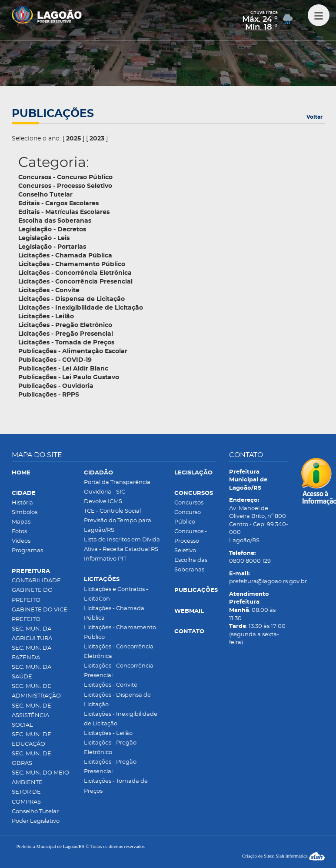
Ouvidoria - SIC (105, 492)
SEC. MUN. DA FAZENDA (32, 653)
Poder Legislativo (36, 821)
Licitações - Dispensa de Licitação (117, 700)
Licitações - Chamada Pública (114, 613)
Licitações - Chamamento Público (120, 633)
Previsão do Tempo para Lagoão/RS (118, 526)
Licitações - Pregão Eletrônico (110, 748)
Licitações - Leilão (108, 733)
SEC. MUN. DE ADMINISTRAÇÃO (36, 691)
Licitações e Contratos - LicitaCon (116, 594)
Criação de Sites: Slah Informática (283, 856)
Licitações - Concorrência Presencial (119, 671)
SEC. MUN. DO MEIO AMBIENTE (40, 778)
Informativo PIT (105, 559)
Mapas (21, 522)
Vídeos (21, 541)
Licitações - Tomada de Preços (116, 786)
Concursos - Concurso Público (191, 512)
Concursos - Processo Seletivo (191, 541)
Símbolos (25, 512)
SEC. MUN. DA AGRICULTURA (32, 634)
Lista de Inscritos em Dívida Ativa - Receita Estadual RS (122, 545)
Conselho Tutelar (35, 812)
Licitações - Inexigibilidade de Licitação (121, 719)
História (22, 503)
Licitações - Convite (111, 685)
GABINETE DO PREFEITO (32, 595)
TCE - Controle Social (112, 511)
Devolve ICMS (103, 502)
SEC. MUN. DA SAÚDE (32, 672)
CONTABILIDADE (36, 581)
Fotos (19, 532)
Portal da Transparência (117, 482)
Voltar (314, 117)
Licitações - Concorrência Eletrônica (119, 652)
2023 (97, 139)
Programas (27, 551)
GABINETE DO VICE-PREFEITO (41, 615)
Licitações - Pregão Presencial (110, 767)
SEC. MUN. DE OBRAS (32, 759)
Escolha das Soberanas (191, 565)
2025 (73, 139)
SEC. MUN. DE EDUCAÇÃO (32, 739)
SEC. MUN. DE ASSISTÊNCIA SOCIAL (32, 716)
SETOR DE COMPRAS (26, 797)
